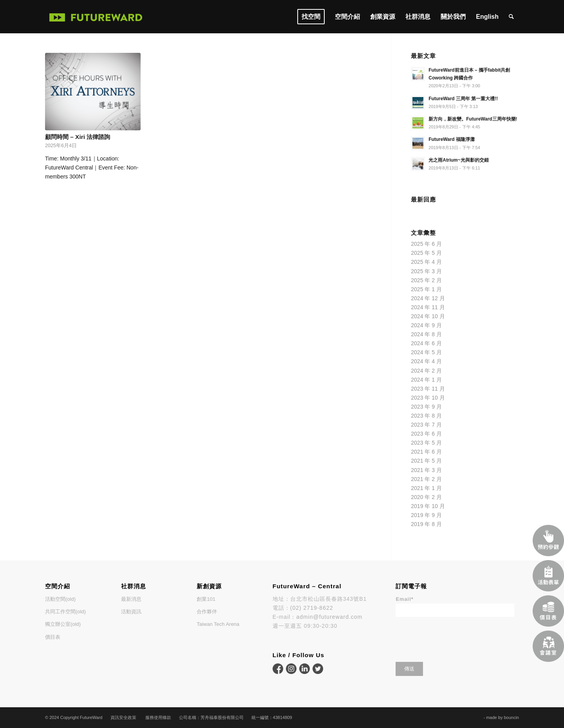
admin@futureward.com (329, 617)
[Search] (511, 17)
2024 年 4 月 (426, 361)
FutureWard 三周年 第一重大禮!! (463, 99)
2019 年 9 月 (426, 515)
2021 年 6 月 (426, 452)
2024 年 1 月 (426, 380)
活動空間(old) (60, 599)
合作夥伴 (207, 612)
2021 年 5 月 (426, 461)
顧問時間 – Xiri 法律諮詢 (78, 137)
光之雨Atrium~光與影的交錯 (458, 160)
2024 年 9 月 (426, 325)
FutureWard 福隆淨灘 (452, 139)
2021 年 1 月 (426, 488)
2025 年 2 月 (426, 280)
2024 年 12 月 (428, 298)
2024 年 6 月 (426, 343)
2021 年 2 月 (426, 479)
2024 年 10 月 (428, 316)
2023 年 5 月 (426, 443)
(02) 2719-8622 (312, 608)
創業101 (206, 599)
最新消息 (131, 599)
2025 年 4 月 (426, 262)
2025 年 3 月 (426, 271)
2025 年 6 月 (426, 244)
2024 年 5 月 (426, 352)
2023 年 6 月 (426, 434)
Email (404, 599)
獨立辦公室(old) (63, 624)
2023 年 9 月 (426, 407)
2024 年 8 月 (426, 334)
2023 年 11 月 (428, 389)
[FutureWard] (96, 17)
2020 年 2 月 (426, 497)
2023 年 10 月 (428, 398)
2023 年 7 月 (426, 425)
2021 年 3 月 (426, 470)
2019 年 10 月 (428, 506)
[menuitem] (311, 17)
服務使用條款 (158, 717)
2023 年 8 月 (426, 416)
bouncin (511, 717)
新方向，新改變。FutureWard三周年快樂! (473, 119)
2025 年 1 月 (426, 289)
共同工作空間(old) (65, 612)
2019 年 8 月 (426, 524)
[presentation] (455, 637)
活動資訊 (131, 612)
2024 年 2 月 (426, 371)
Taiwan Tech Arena (218, 624)
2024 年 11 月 (428, 307)
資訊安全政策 (123, 717)
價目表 (53, 637)
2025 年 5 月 (426, 253)
